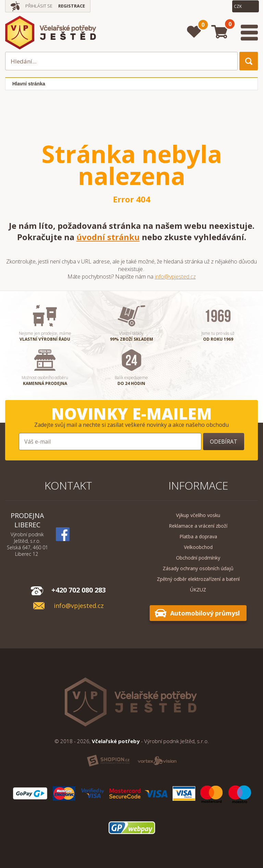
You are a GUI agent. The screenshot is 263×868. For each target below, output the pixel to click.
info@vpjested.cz (175, 277)
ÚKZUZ (198, 590)
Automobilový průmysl (205, 613)
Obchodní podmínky (198, 558)
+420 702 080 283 (79, 590)
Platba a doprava (198, 536)
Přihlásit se (39, 6)
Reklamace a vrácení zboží (198, 526)
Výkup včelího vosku (198, 515)
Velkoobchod (198, 547)
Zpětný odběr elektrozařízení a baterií (198, 579)
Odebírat (224, 442)
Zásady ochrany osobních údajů (198, 568)
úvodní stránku (108, 237)
